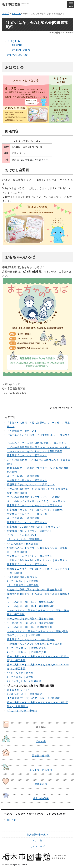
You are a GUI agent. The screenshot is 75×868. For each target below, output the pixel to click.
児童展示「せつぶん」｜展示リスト (27, 522)
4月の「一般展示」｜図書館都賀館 (27, 652)
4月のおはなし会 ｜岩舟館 (22, 711)
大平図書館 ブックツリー (21, 690)
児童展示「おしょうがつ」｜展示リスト (30, 531)
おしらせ (11, 820)
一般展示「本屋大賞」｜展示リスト (27, 480)
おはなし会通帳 (21, 50)
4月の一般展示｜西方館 (20, 673)
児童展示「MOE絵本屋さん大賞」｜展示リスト (34, 527)
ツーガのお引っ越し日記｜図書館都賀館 (30, 627)
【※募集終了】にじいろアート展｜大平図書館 (33, 698)
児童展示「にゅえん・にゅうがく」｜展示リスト (35, 506)
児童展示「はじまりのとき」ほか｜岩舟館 (31, 640)
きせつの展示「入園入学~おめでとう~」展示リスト (36, 501)
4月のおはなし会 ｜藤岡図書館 (24, 539)
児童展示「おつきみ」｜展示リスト (27, 564)
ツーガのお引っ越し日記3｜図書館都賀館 (30, 619)
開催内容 (17, 45)
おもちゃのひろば (17, 55)
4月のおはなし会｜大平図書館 (24, 681)
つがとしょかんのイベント (22, 535)
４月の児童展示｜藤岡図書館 (23, 518)
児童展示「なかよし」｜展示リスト (27, 456)
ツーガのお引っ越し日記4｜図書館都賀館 (30, 606)
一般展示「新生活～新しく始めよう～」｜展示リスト (37, 560)
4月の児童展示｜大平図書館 (23, 585)
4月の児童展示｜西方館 (20, 677)
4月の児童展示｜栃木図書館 (23, 544)
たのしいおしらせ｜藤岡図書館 (25, 694)
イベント (16, 14)
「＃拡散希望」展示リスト (22, 431)
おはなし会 (14, 41)
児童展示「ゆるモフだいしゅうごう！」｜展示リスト (37, 510)
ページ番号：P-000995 (61, 33)
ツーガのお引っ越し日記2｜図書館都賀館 (30, 623)
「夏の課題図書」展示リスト (23, 577)
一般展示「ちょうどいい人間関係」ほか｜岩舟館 (35, 644)
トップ (6, 14)
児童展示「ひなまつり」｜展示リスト (28, 514)
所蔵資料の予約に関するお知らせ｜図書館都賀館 (35, 590)
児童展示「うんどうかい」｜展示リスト (30, 556)
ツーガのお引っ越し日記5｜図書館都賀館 (30, 602)
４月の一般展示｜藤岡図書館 (23, 476)
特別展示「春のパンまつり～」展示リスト (31, 485)
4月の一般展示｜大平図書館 (23, 581)
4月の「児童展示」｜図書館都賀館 (27, 648)
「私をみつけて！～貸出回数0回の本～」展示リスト (37, 443)
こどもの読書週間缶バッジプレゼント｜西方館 (33, 497)
